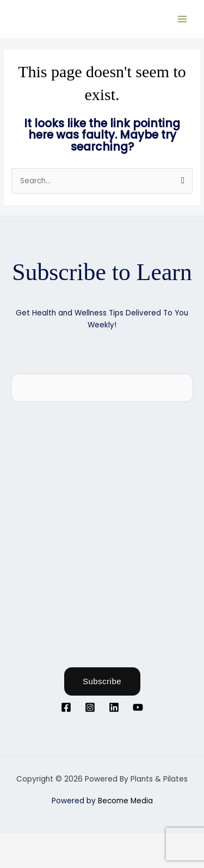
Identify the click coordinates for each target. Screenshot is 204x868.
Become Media (125, 801)
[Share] (86, 842)
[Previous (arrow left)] (16, 859)
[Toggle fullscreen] (51, 842)
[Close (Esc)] (121, 842)
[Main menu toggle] (183, 19)
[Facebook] (66, 707)
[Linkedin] (114, 707)
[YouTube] (138, 707)
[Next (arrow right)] (51, 859)
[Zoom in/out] (16, 842)
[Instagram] (90, 707)
